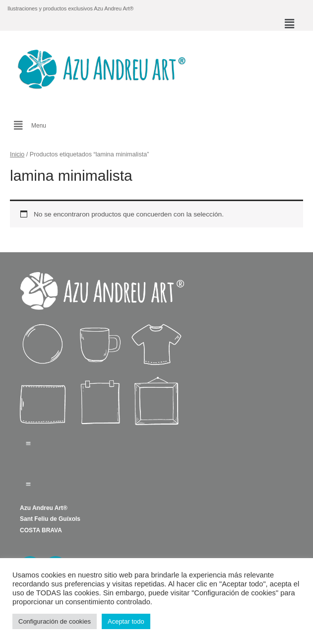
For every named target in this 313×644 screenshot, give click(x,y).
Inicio (17, 154)
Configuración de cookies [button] (55, 621)
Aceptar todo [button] (126, 621)
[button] (290, 24)
